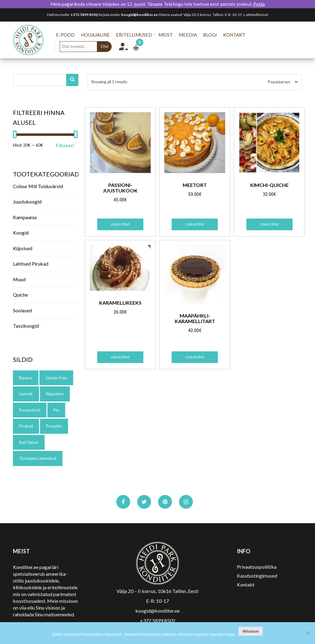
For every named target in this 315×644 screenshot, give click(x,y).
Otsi (109, 46)
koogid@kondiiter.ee (140, 15)
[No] (307, 633)
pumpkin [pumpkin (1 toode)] (54, 426)
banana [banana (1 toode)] (26, 378)
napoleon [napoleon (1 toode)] (55, 394)
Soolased (22, 310)
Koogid (21, 233)
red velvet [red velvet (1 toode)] (29, 442)
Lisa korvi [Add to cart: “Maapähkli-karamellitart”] (195, 357)
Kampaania (25, 217)
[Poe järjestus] (281, 82)
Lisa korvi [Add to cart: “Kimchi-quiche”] (269, 224)
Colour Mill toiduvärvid (38, 186)
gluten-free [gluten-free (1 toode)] (56, 378)
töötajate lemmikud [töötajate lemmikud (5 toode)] (38, 458)
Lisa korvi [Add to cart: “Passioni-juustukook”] (120, 224)
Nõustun (251, 631)
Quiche (20, 295)
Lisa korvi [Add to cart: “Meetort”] (195, 224)
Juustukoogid (27, 201)
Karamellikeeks (120, 303)
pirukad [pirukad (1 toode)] (26, 426)
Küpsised (23, 248)
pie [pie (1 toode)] (56, 410)
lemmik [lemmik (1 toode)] (26, 394)
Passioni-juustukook (120, 188)
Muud (19, 279)
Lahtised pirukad (31, 264)
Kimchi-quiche (269, 185)
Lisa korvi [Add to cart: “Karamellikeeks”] (120, 357)
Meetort (195, 185)
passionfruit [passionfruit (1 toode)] (30, 410)
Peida (259, 4)
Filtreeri (65, 145)
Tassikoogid (26, 326)
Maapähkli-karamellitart (195, 318)
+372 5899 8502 (84, 15)
